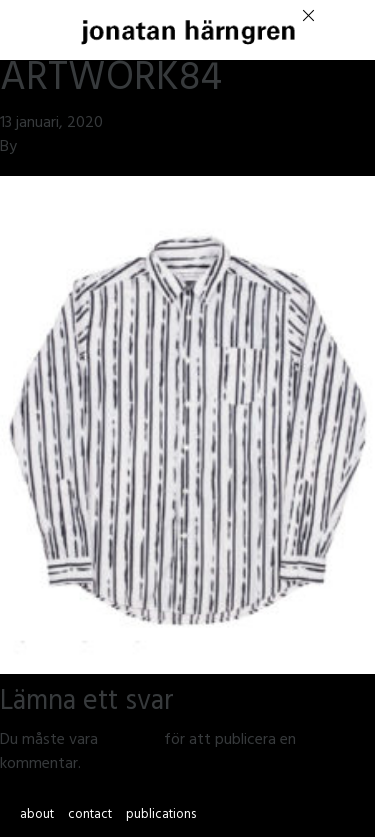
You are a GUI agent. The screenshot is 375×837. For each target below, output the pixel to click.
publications (161, 816)
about (37, 816)
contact (90, 816)
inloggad (131, 741)
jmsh (36, 148)
